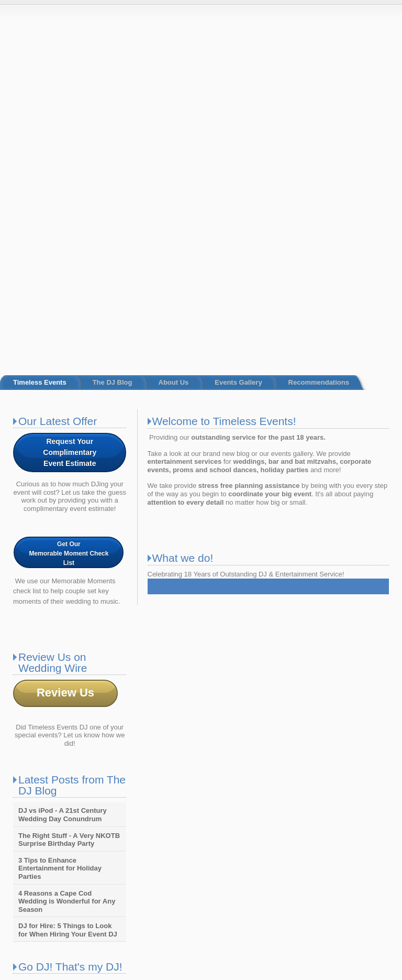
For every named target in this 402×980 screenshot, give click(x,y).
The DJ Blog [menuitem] (113, 65)
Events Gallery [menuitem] (238, 65)
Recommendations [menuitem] (319, 65)
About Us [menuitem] (174, 65)
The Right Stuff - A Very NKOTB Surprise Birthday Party (69, 522)
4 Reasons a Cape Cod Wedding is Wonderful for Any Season (67, 584)
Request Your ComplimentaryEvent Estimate (70, 135)
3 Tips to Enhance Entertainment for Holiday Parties (60, 551)
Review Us (65, 375)
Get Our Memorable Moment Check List (69, 236)
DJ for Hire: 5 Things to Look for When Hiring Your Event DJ (68, 612)
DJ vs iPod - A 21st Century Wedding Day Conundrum (63, 498)
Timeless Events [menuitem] (40, 65)
